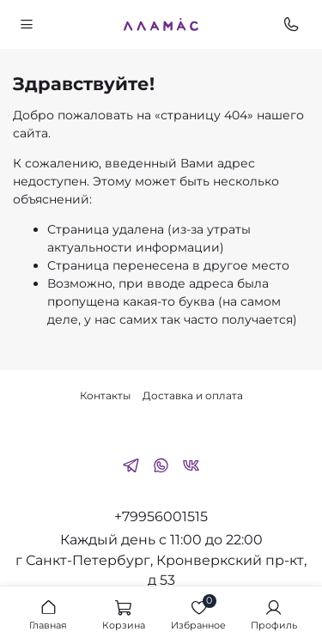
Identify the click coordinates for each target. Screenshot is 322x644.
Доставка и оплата (193, 395)
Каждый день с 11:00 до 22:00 (161, 540)
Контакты (105, 395)
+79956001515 (161, 516)
